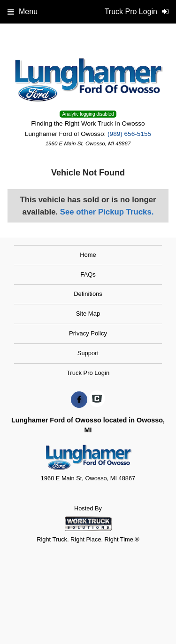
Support (88, 353)
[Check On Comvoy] (97, 400)
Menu (23, 12)
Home (88, 255)
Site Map (88, 314)
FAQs (88, 274)
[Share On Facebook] (79, 400)
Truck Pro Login (88, 373)
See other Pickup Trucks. (107, 212)
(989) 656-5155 (129, 134)
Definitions (88, 294)
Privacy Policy (88, 333)
